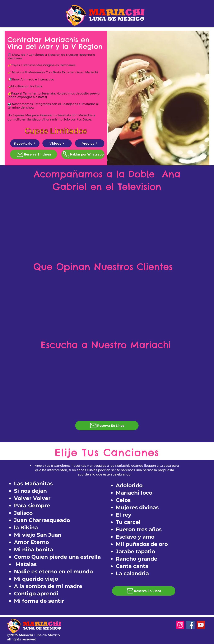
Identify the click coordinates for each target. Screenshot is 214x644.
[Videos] (57, 143)
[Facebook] (190, 625)
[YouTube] (201, 625)
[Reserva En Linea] (34, 154)
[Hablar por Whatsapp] (83, 154)
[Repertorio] (25, 143)
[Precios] (90, 143)
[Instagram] (180, 625)
